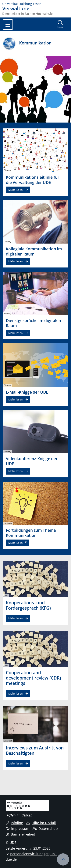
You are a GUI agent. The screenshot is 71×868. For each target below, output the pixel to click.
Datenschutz (45, 828)
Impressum (18, 828)
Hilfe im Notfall (41, 823)
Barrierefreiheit (20, 834)
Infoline (14, 823)
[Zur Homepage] (35, 4)
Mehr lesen (16, 190)
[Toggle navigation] (8, 25)
